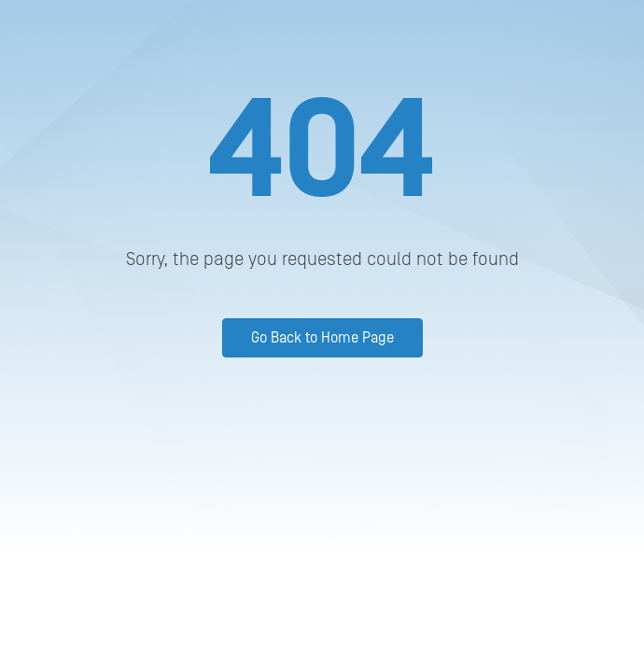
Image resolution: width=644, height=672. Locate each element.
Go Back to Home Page (322, 338)
